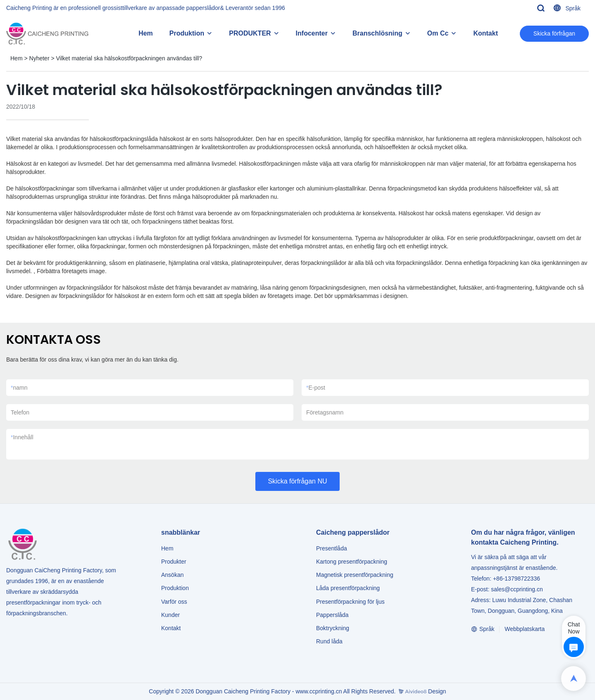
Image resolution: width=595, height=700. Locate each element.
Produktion (187, 33)
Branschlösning (377, 33)
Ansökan (172, 575)
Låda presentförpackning (348, 588)
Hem (146, 33)
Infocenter (312, 33)
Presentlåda (332, 548)
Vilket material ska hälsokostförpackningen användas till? (129, 58)
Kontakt (486, 33)
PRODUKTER (250, 33)
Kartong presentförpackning (352, 562)
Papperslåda (332, 615)
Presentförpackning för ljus (350, 602)
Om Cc (438, 33)
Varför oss (174, 602)
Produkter (175, 562)
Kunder (170, 615)
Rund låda (329, 641)
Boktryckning (333, 628)
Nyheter (39, 58)
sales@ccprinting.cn (517, 589)
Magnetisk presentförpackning (355, 575)
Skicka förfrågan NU (297, 481)
